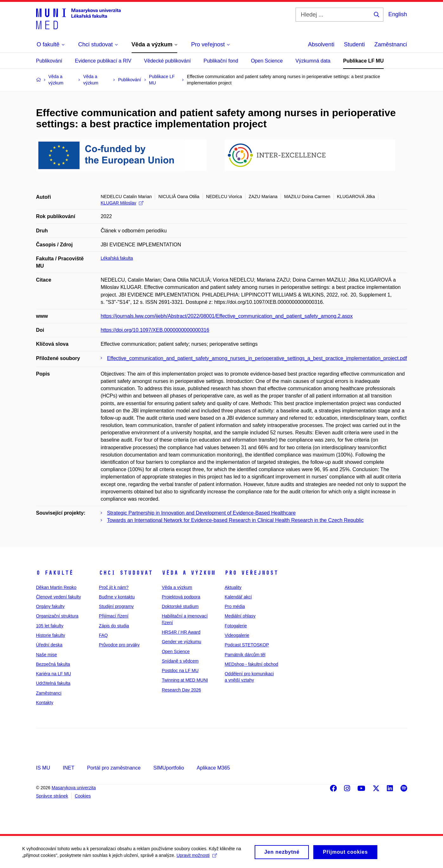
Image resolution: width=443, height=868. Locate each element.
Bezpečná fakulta (53, 664)
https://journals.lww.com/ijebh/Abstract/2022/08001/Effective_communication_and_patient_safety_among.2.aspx (227, 316)
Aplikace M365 (213, 768)
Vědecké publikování (167, 61)
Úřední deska (49, 645)
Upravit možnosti (197, 858)
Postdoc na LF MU (180, 671)
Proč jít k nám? (114, 587)
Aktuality (233, 587)
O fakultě (55, 573)
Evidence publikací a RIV (103, 61)
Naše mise (47, 655)
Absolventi (321, 44)
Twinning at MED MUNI (185, 680)
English (397, 14)
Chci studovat (126, 573)
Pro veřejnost (251, 573)
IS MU (43, 768)
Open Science (267, 61)
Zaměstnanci (391, 44)
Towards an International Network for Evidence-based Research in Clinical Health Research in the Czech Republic (235, 520)
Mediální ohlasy (240, 616)
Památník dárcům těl (245, 655)
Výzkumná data (313, 61)
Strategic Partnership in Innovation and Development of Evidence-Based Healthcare (201, 513)
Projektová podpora (181, 597)
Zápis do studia (114, 626)
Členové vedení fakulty (59, 597)
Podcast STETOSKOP (247, 645)
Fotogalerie (236, 626)
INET (68, 768)
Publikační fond (221, 61)
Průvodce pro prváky (119, 645)
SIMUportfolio (169, 768)
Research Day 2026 (181, 690)
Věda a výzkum (189, 573)
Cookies (83, 796)
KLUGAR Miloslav (122, 203)
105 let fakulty (50, 626)
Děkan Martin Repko (56, 587)
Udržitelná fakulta (53, 683)
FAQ (103, 635)
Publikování (49, 61)
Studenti (354, 44)
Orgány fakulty (50, 606)
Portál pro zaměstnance (114, 768)
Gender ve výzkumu (182, 642)
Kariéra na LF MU (54, 674)
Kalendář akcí (238, 597)
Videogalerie (237, 635)
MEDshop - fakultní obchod (251, 664)
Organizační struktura (57, 616)
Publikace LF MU (363, 61)
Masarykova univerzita (74, 788)
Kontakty (45, 703)
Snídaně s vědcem (180, 661)
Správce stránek (52, 796)
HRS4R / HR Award (181, 632)
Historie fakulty (51, 635)
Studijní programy (116, 606)
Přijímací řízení (114, 616)
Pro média (235, 606)
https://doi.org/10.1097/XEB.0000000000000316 (155, 330)
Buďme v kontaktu (117, 597)
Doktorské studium (180, 606)
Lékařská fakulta (117, 258)
